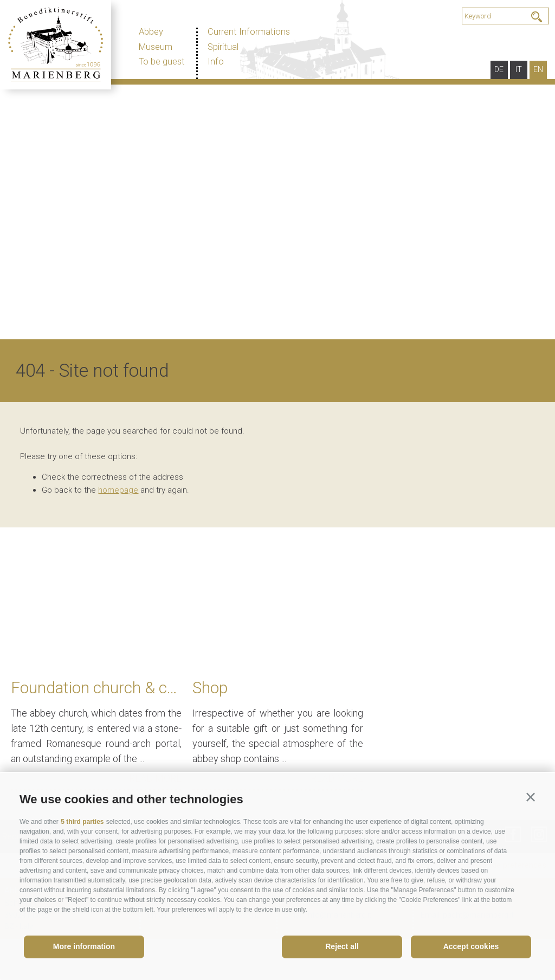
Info (216, 62)
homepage (118, 531)
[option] (277, 231)
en (538, 70)
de (499, 70)
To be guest (162, 62)
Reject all (342, 946)
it (519, 70)
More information (84, 946)
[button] (531, 797)
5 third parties (82, 822)
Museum (156, 47)
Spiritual (223, 47)
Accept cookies (471, 946)
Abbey (151, 32)
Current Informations (249, 32)
